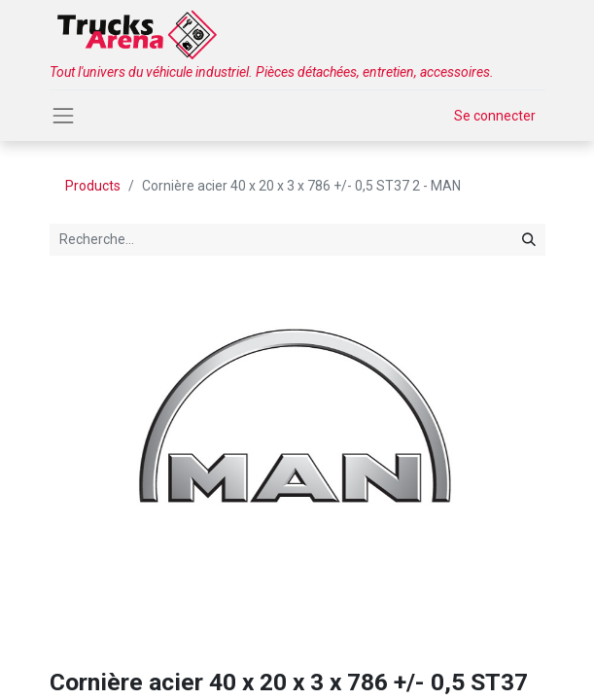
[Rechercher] (529, 240)
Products (93, 186)
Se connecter (495, 116)
